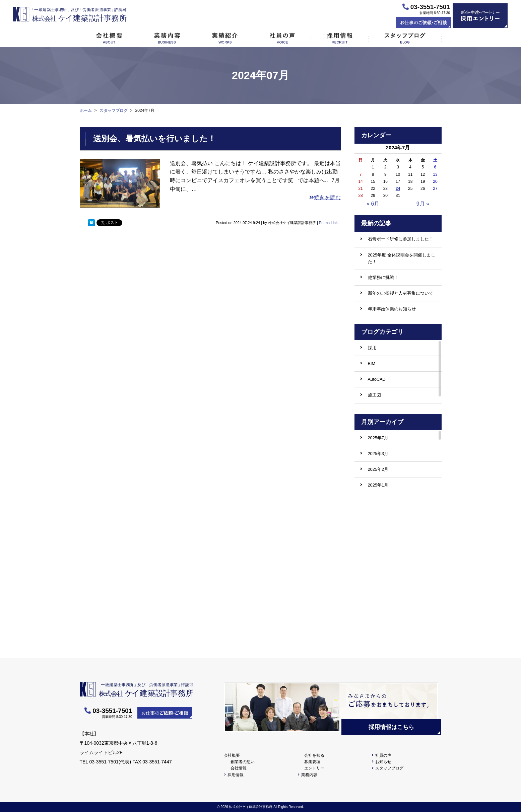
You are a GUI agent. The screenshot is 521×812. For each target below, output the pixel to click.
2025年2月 (378, 469)
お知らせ (383, 762)
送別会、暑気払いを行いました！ (154, 138)
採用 (372, 348)
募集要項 (312, 762)
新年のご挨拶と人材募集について (401, 293)
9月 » (423, 204)
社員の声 (383, 755)
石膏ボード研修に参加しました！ (401, 239)
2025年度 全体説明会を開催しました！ (402, 258)
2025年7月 (378, 438)
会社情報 (239, 768)
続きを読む (325, 197)
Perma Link (328, 223)
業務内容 (309, 775)
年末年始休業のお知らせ (392, 309)
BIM (372, 363)
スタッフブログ (389, 768)
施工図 (374, 395)
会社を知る (314, 755)
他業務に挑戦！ (383, 277)
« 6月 (373, 204)
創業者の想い (243, 762)
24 (398, 189)
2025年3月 (378, 454)
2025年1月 (378, 485)
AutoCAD (377, 379)
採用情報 (236, 775)
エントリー (314, 768)
